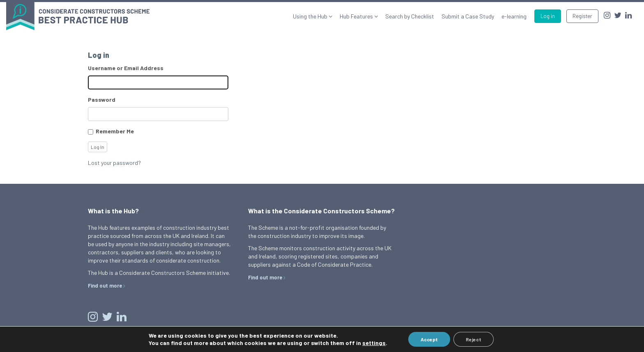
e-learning (514, 16)
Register (582, 16)
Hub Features (357, 16)
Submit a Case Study (468, 16)
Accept (429, 339)
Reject (474, 339)
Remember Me (115, 131)
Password (102, 99)
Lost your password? (114, 163)
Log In (98, 147)
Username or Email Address (126, 68)
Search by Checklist (410, 16)
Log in (548, 16)
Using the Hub (311, 16)
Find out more (105, 286)
